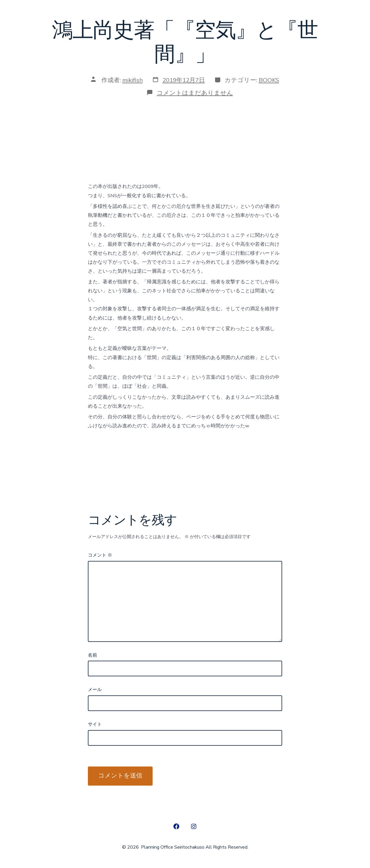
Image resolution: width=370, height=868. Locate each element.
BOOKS (269, 80)
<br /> (105, 144)
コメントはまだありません (195, 93)
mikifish (133, 80)
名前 (92, 655)
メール (95, 690)
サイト (95, 724)
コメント (100, 555)
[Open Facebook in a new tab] (176, 826)
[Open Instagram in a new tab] (194, 826)
